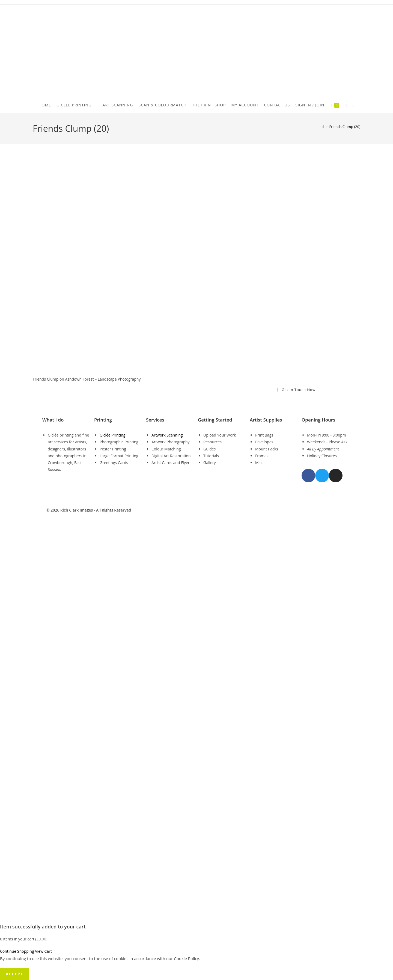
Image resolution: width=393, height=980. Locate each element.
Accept (14, 974)
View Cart (43, 951)
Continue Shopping (17, 951)
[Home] (323, 127)
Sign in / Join (310, 105)
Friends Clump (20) (345, 127)
